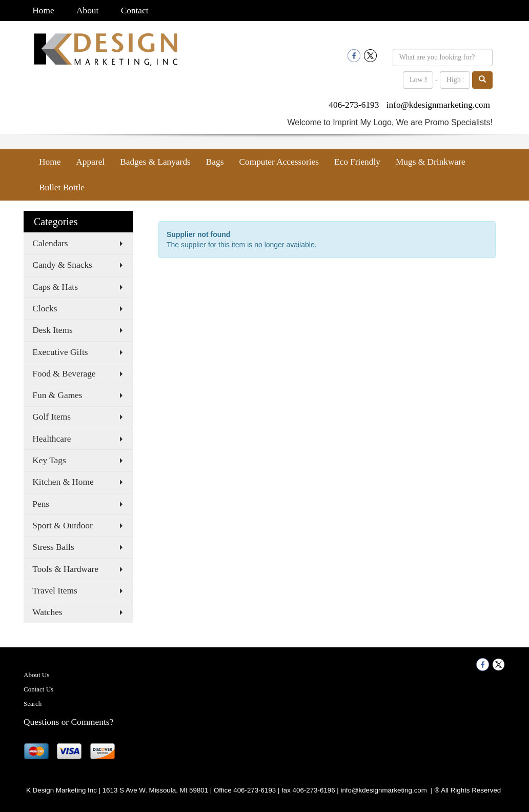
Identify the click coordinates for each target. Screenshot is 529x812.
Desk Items (52, 330)
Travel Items (55, 591)
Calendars (50, 243)
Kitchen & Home (63, 482)
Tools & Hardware (65, 569)
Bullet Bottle (62, 187)
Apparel (90, 162)
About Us (36, 675)
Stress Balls (53, 547)
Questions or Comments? (68, 722)
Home (43, 11)
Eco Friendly (357, 162)
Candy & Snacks (62, 265)
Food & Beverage (64, 374)
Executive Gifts (60, 352)
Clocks (45, 309)
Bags (215, 162)
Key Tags (49, 460)
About (87, 11)
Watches (47, 612)
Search (33, 704)
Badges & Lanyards (155, 162)
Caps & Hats (55, 287)
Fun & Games (57, 395)
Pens (41, 504)
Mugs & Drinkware (431, 162)
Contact (135, 11)
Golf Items (52, 417)
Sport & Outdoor (62, 526)
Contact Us (38, 689)
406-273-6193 (354, 105)
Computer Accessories (279, 162)
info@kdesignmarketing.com (438, 105)
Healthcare (52, 439)
